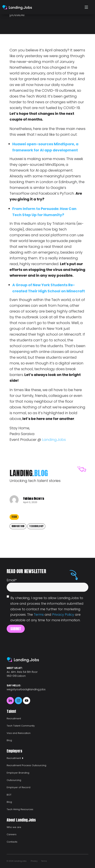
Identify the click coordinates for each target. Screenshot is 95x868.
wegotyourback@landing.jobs (26, 689)
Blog (9, 740)
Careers (12, 834)
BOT (9, 795)
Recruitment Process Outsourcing (26, 765)
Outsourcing (14, 780)
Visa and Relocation (19, 733)
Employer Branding (18, 773)
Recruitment (14, 718)
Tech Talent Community (21, 726)
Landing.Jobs (54, 440)
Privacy (34, 861)
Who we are (14, 827)
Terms (39, 615)
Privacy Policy (63, 615)
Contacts (12, 842)
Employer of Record (19, 787)
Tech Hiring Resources (20, 809)
